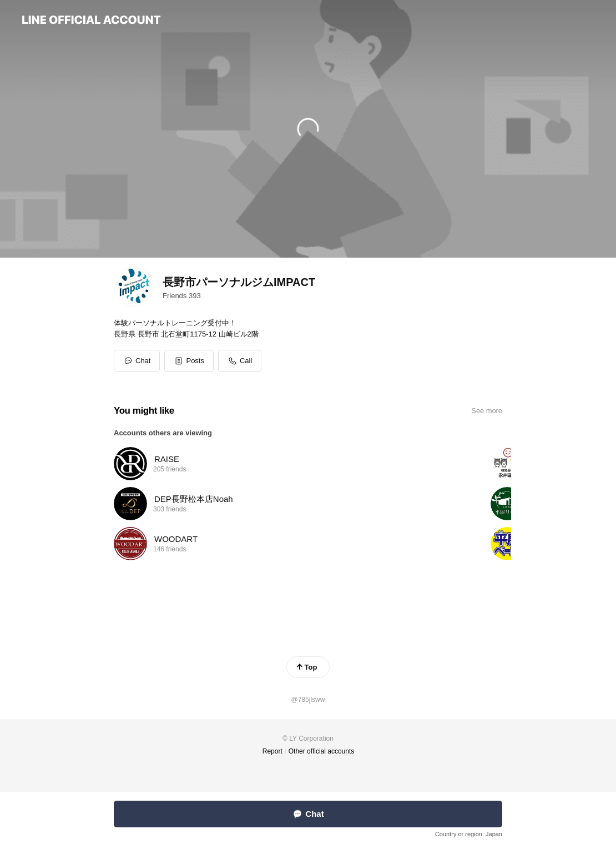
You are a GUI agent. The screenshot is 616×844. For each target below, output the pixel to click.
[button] (189, 361)
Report (272, 751)
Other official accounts (322, 751)
